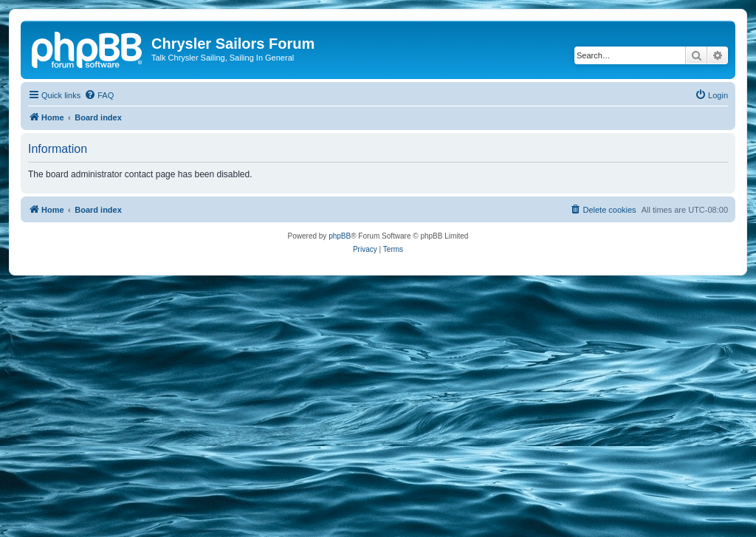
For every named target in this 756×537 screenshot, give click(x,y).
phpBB (340, 236)
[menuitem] (99, 95)
